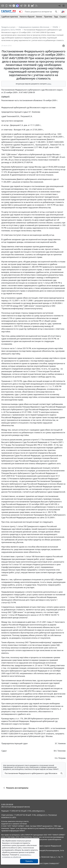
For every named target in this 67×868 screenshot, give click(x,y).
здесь (49, 84)
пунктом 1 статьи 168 (25, 556)
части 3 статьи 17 (31, 371)
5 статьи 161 (17, 564)
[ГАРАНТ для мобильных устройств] (6, 6)
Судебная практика (10, 17)
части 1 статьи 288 (46, 283)
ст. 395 (48, 512)
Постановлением (9, 179)
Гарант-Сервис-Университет (48, 863)
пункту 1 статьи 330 (18, 526)
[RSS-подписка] (36, 6)
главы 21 (50, 622)
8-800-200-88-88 (7, 804)
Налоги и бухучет (27, 17)
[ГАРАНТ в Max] (17, 6)
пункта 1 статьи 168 (10, 597)
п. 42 (3, 412)
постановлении (23, 502)
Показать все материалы (16, 788)
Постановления (18, 445)
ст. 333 (47, 205)
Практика (48, 17)
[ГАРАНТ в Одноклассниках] (29, 6)
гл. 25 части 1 (38, 665)
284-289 (27, 719)
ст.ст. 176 (19, 719)
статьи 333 (46, 339)
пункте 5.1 (36, 440)
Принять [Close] (29, 861)
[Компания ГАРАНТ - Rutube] (33, 6)
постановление (40, 139)
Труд (56, 17)
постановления (46, 280)
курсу (33, 172)
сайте (4, 487)
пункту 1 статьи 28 (9, 615)
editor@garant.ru (38, 811)
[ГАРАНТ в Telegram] (21, 6)
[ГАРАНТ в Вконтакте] (10, 6)
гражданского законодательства (24, 197)
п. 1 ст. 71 (50, 386)
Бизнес (39, 17)
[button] (59, 6)
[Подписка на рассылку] (3, 6)
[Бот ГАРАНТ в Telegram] (25, 6)
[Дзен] (14, 6)
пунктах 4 (5, 564)
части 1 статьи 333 (18, 348)
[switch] (21, 12)
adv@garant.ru (42, 815)
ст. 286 (32, 267)
